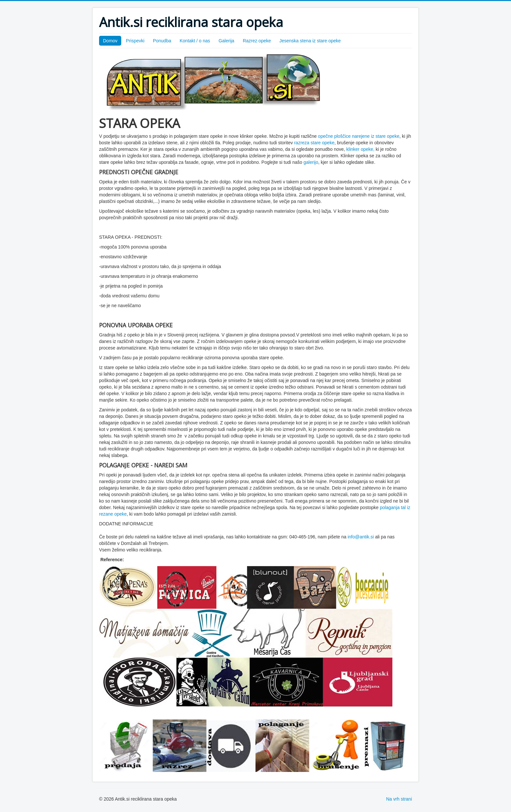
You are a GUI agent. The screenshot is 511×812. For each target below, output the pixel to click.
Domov (110, 41)
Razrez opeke (257, 41)
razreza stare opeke (314, 143)
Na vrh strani (399, 799)
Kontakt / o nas (195, 41)
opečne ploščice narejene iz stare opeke (358, 136)
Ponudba (162, 41)
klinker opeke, (360, 149)
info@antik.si (361, 537)
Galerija (226, 41)
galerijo (311, 162)
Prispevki (135, 41)
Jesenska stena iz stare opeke (310, 41)
